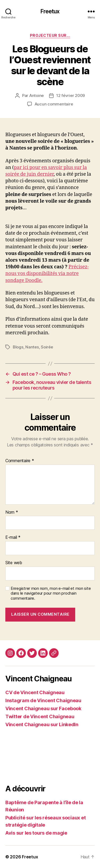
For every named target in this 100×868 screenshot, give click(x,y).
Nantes (32, 347)
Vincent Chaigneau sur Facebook (43, 708)
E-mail (13, 537)
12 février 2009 (71, 95)
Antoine (37, 95)
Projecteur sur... (50, 35)
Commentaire (20, 461)
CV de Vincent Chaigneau (35, 692)
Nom (12, 512)
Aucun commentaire (54, 104)
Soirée (47, 347)
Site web (14, 563)
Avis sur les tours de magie (36, 833)
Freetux (50, 11)
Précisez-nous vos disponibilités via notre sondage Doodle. (47, 274)
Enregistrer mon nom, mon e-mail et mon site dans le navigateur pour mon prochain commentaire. (51, 594)
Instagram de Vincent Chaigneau (43, 700)
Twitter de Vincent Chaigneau (40, 716)
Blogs (18, 347)
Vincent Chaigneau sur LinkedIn (42, 724)
